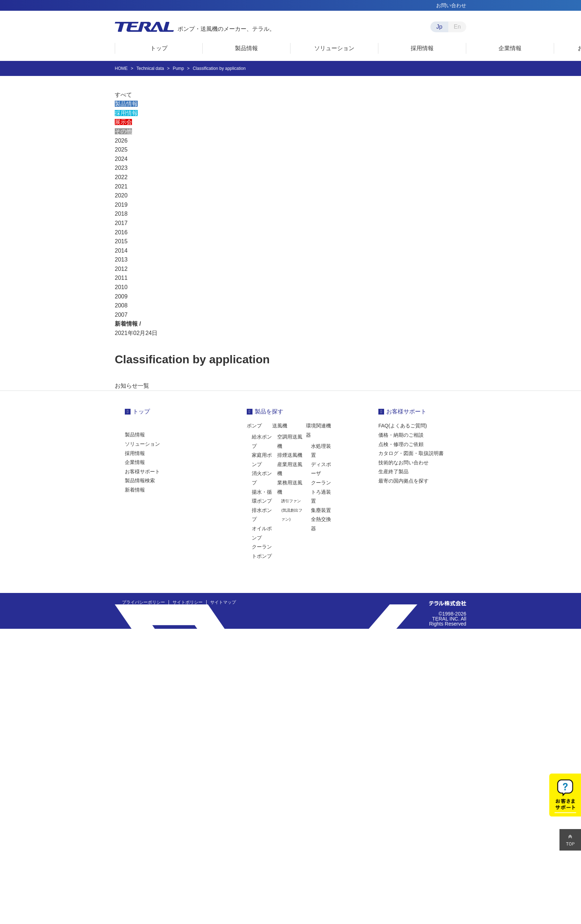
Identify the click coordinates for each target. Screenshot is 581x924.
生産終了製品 (393, 471)
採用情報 (126, 113)
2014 (121, 251)
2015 (121, 241)
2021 (121, 186)
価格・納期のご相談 (401, 435)
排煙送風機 (290, 455)
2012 (121, 269)
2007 (121, 315)
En (457, 27)
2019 (121, 205)
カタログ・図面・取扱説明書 (411, 453)
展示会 (123, 122)
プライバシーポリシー (143, 602)
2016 (121, 232)
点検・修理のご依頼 (401, 444)
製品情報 (126, 104)
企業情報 (135, 462)
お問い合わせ (451, 5)
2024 (121, 159)
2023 (121, 168)
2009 (121, 296)
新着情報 (135, 490)
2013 (121, 260)
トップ (141, 411)
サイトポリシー (188, 602)
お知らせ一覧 (132, 386)
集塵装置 (321, 510)
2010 (121, 287)
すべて (123, 95)
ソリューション (142, 444)
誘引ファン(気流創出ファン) (292, 510)
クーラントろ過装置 (321, 492)
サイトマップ (223, 602)
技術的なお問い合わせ (403, 463)
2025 (121, 150)
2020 (121, 195)
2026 (121, 141)
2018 (121, 214)
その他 (123, 131)
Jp (440, 27)
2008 (121, 305)
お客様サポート (142, 471)
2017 (121, 223)
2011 (121, 278)
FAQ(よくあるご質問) (403, 426)
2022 (121, 177)
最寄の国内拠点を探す (403, 481)
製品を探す (269, 411)
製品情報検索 (140, 480)
